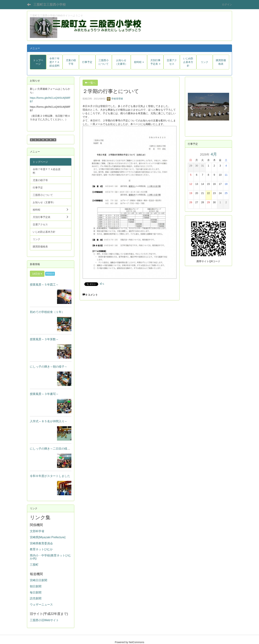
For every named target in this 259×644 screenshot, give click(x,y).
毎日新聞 (36, 592)
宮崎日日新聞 (38, 580)
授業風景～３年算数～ (44, 339)
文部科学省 (37, 531)
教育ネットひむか (41, 549)
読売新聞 (36, 598)
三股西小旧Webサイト (44, 620)
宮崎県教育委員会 (41, 543)
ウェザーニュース (41, 605)
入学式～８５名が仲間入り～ (49, 421)
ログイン (227, 4)
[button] (139, 62)
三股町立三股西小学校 (50, 4)
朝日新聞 (36, 586)
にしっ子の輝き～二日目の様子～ (51, 449)
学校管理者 (115, 99)
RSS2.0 (50, 274)
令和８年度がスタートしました (50, 476)
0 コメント (90, 295)
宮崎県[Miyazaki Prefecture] (48, 537)
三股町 (34, 565)
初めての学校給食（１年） (47, 312)
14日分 (37, 274)
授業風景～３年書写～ (44, 394)
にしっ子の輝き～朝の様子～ (49, 367)
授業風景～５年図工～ (44, 285)
